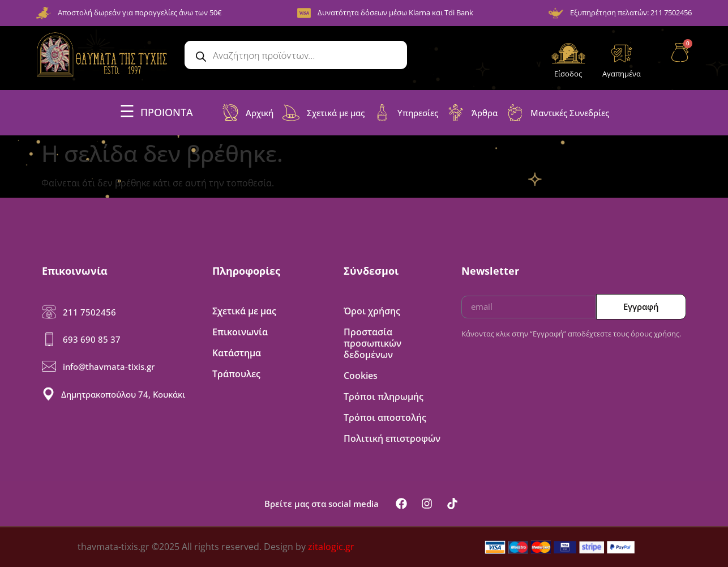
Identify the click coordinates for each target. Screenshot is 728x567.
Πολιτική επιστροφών (392, 438)
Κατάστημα (237, 353)
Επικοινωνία (240, 332)
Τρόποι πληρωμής (384, 397)
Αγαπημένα (622, 74)
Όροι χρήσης (372, 311)
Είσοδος (568, 74)
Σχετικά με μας (244, 311)
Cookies (361, 376)
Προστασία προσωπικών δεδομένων (372, 343)
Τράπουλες (236, 374)
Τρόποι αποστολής (385, 417)
